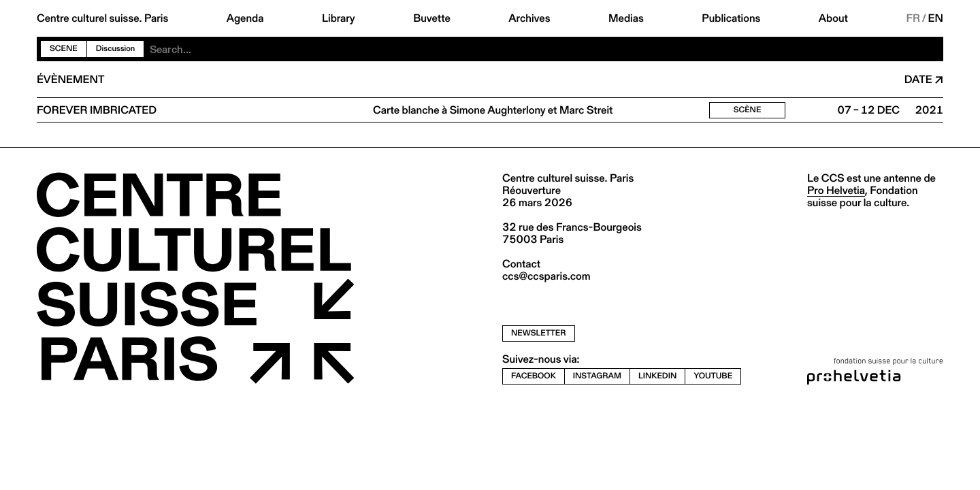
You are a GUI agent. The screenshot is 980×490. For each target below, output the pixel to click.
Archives (529, 18)
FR (913, 18)
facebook (534, 376)
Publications (731, 18)
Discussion (116, 49)
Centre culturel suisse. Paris (102, 18)
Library (339, 18)
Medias (626, 18)
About (833, 18)
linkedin (657, 376)
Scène (748, 110)
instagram (597, 376)
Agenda (245, 18)
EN (936, 18)
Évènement (70, 80)
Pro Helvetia (836, 190)
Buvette (432, 18)
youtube (713, 376)
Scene (64, 49)
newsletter (539, 333)
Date (918, 80)
